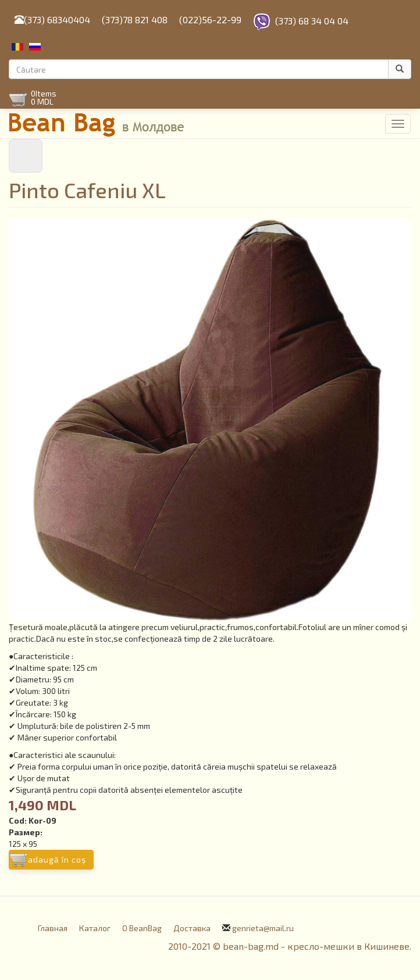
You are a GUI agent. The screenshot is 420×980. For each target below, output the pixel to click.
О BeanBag (142, 928)
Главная (53, 928)
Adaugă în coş (57, 859)
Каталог (95, 928)
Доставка (192, 928)
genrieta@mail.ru (263, 928)
